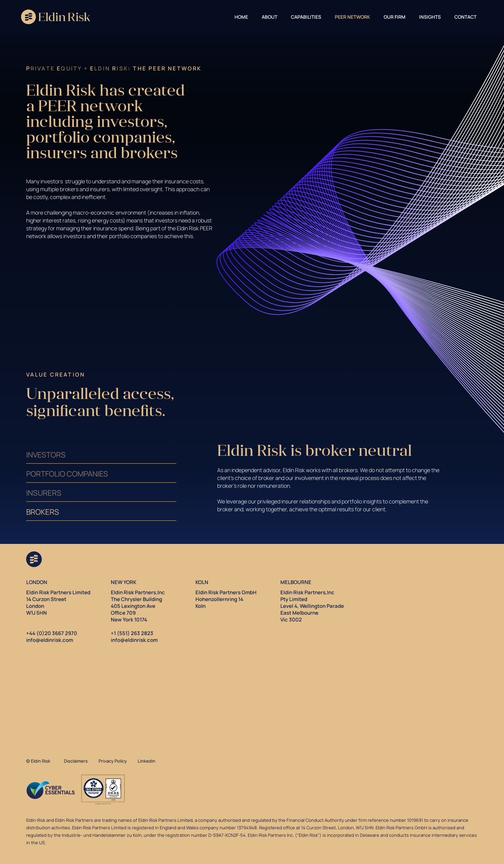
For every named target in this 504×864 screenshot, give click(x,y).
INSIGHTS (430, 17)
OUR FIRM (395, 17)
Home (241, 17)
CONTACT (465, 17)
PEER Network (352, 17)
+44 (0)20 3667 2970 (52, 633)
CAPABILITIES (306, 17)
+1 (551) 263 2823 (132, 633)
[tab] (101, 454)
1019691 (415, 820)
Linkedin (146, 761)
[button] (270, 16)
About (270, 17)
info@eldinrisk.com (50, 640)
